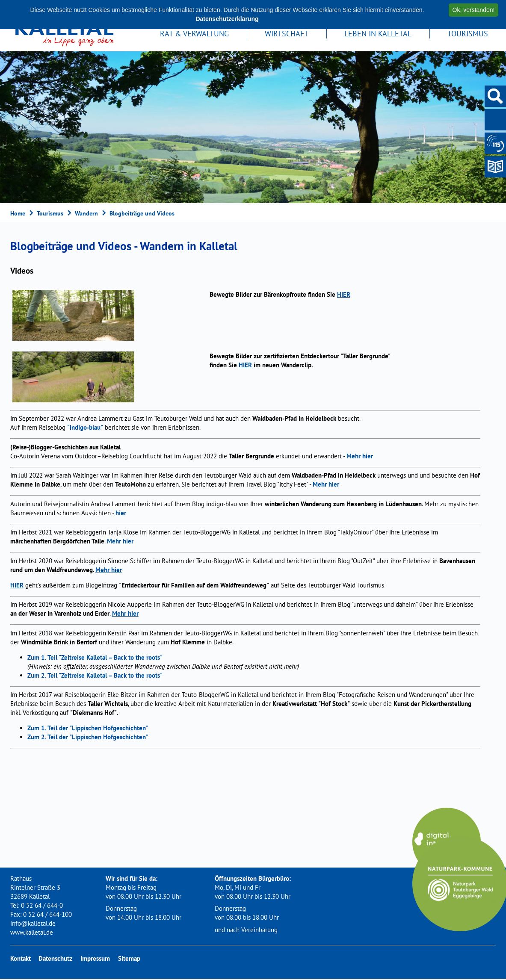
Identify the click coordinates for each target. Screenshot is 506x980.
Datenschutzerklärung (227, 19)
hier (121, 514)
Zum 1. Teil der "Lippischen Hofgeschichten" (88, 729)
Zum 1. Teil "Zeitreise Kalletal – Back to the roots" (95, 658)
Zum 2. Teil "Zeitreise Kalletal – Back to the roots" (95, 676)
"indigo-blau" (85, 429)
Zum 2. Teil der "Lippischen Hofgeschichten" (88, 738)
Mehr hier (360, 457)
